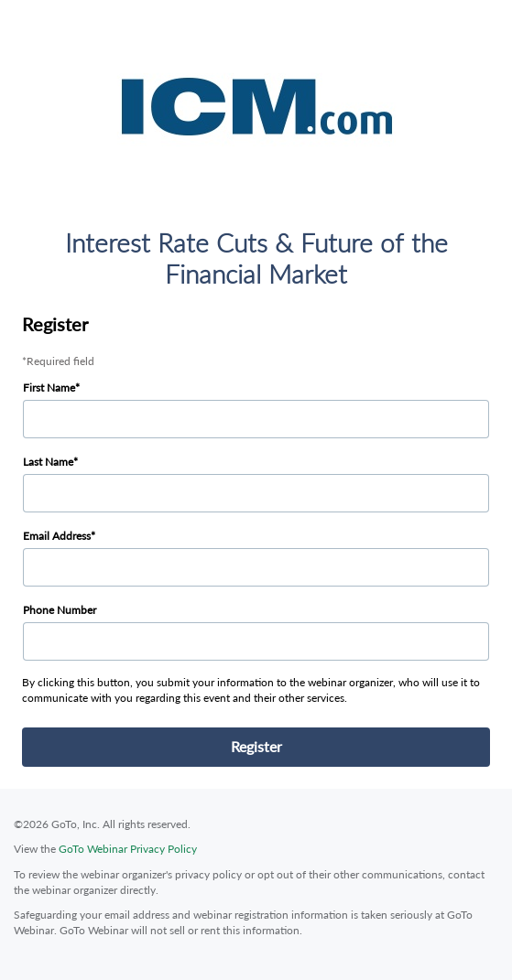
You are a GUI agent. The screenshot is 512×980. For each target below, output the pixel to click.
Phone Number (60, 610)
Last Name (48, 462)
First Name (49, 388)
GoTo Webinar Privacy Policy (128, 849)
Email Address (57, 536)
